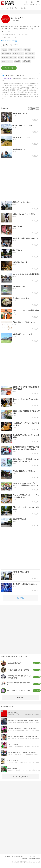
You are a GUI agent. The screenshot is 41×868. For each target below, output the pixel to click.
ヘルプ (38, 858)
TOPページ (9, 856)
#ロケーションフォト (15, 50)
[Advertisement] (20, 179)
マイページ (25, 856)
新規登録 (17, 856)
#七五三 (4, 50)
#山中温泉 (27, 50)
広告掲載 (24, 858)
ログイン (32, 4)
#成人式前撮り (30, 54)
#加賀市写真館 (30, 57)
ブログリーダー (35, 856)
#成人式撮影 (26, 61)
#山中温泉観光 (6, 54)
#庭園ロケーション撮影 (9, 57)
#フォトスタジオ (7, 61)
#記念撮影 (17, 61)
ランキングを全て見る (21, 777)
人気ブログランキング (7, 3)
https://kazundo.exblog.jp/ (10, 41)
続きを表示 (20, 598)
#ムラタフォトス (18, 54)
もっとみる (21, 697)
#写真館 (21, 57)
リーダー (26, 4)
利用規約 (32, 858)
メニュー (38, 4)
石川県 (5, 45)
